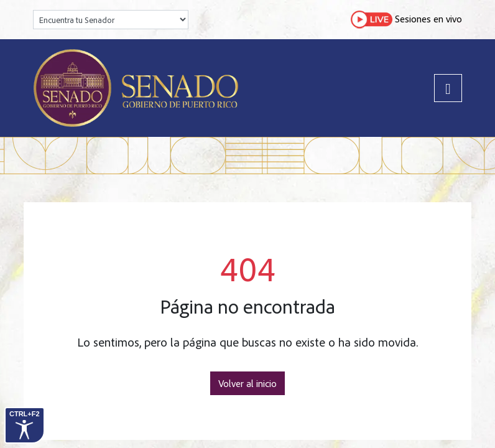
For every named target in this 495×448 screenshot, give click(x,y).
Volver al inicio (247, 383)
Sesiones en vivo (406, 20)
